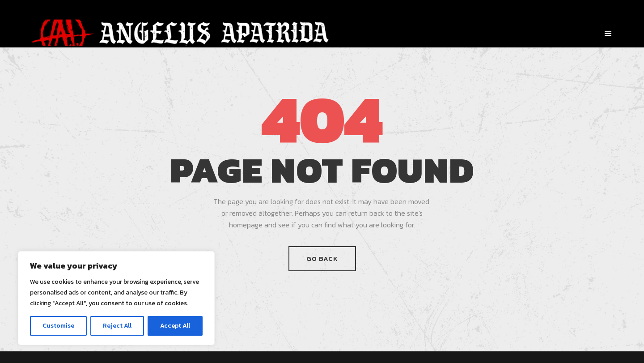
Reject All (117, 326)
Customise (58, 326)
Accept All (175, 326)
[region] (116, 298)
